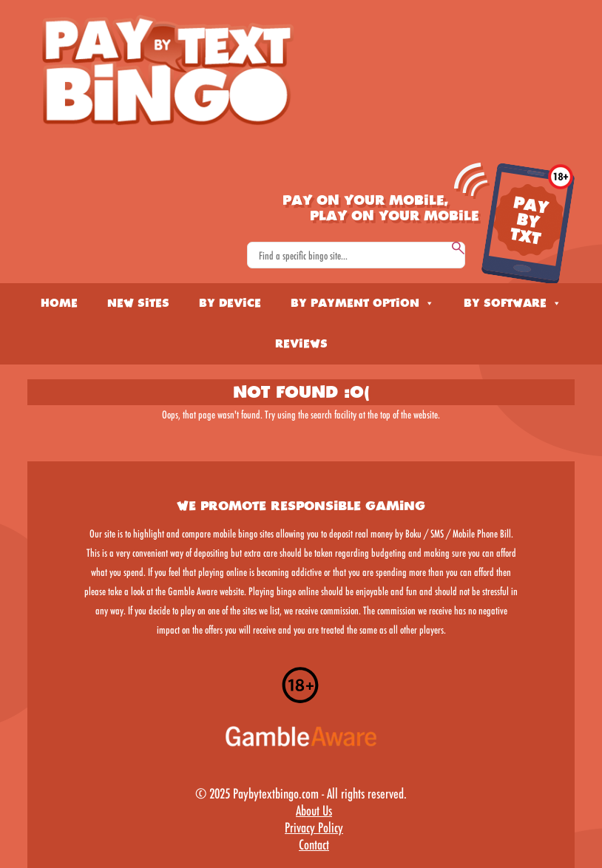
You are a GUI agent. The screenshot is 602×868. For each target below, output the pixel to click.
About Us (314, 810)
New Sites (138, 303)
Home (59, 303)
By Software (513, 303)
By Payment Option (362, 303)
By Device (230, 303)
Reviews (301, 344)
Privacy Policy (314, 827)
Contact (314, 844)
